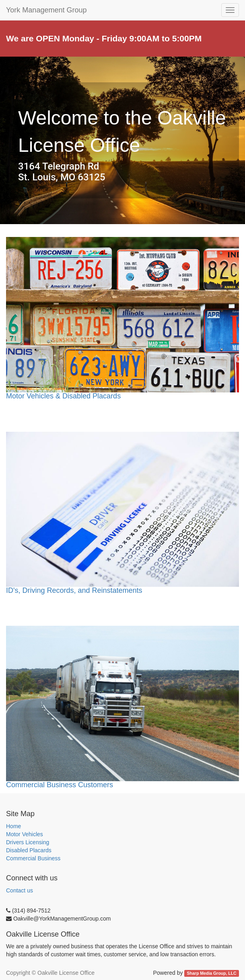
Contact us (20, 890)
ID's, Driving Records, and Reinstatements (74, 590)
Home (13, 826)
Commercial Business (33, 858)
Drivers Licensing (28, 842)
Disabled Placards (29, 850)
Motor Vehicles (25, 834)
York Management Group (46, 10)
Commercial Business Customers (122, 707)
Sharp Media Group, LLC (212, 973)
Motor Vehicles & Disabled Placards (63, 396)
